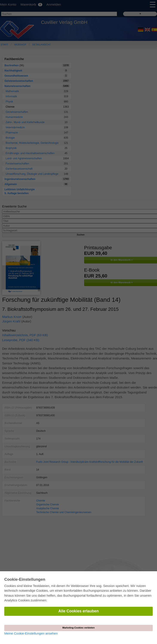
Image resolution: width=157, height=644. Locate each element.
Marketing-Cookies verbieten (78, 628)
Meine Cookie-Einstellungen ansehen (31, 633)
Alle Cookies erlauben (78, 611)
